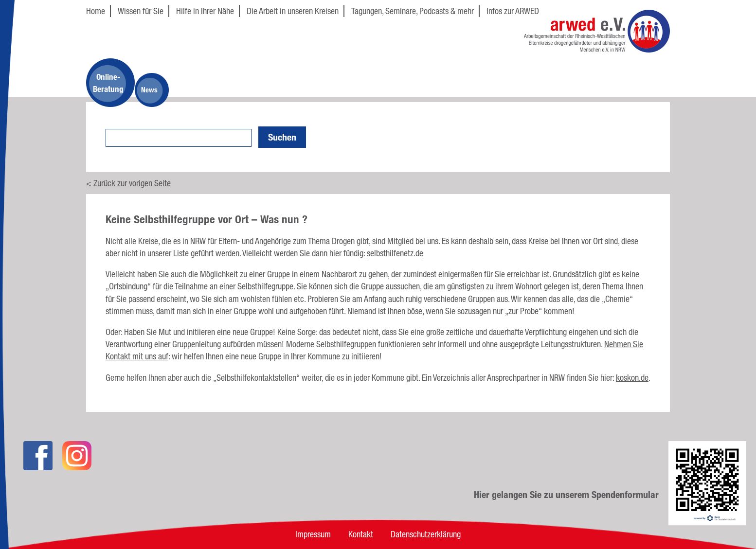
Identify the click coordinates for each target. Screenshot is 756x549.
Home (96, 11)
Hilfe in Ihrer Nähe (205, 11)
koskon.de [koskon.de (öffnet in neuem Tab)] (632, 377)
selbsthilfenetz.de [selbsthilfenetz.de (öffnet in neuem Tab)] (395, 253)
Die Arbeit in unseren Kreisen (293, 11)
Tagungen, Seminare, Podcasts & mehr (413, 11)
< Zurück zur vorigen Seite (128, 183)
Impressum (313, 534)
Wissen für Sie (141, 11)
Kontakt (361, 534)
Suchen (282, 137)
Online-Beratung (108, 83)
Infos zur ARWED (513, 11)
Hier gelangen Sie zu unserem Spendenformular (566, 495)
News (149, 90)
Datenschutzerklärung (426, 534)
